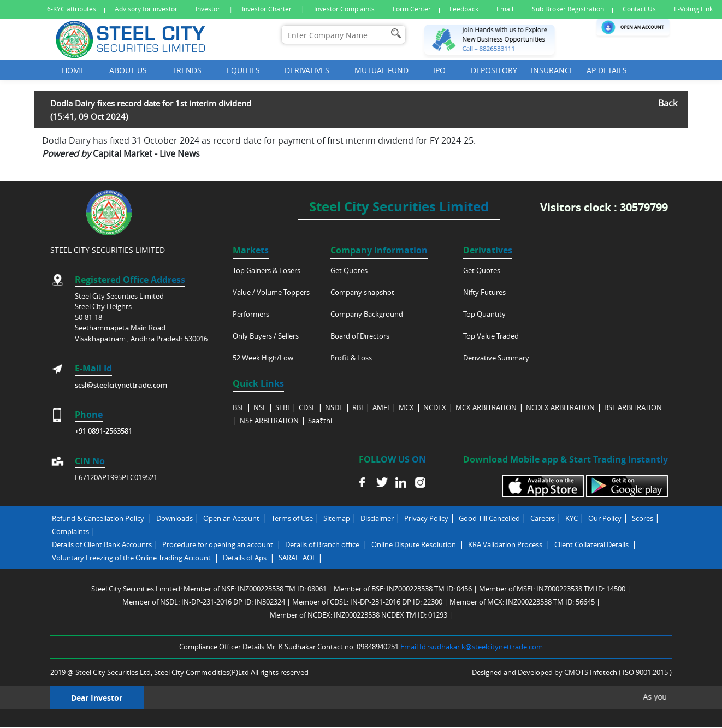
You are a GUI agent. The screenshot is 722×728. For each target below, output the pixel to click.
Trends (187, 70)
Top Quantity (484, 314)
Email (505, 9)
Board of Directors (360, 336)
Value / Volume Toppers (271, 292)
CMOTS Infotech (591, 672)
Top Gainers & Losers (267, 270)
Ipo (439, 70)
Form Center (412, 9)
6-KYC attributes (72, 9)
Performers (251, 314)
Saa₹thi (320, 421)
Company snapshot (362, 292)
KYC (572, 518)
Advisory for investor (146, 9)
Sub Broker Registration (568, 9)
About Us (128, 70)
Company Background (367, 314)
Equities (243, 70)
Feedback (464, 9)
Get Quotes (349, 270)
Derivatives (307, 70)
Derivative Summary (496, 358)
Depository (494, 70)
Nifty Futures (484, 292)
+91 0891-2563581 (103, 431)
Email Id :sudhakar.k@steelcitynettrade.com (472, 647)
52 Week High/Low (263, 358)
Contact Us (639, 9)
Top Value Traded (491, 336)
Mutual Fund (381, 70)
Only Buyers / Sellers (266, 336)
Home (73, 70)
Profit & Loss (351, 358)
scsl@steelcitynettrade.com (121, 385)
